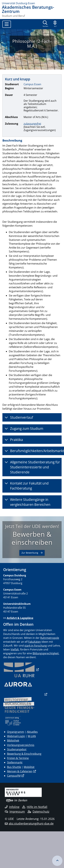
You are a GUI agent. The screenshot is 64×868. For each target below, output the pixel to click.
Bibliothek (13, 740)
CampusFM (14, 776)
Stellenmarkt (15, 762)
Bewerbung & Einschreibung (24, 754)
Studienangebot (17, 749)
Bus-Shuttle (14, 767)
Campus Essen (32, 84)
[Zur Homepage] (32, 3)
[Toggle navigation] (7, 24)
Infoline (12, 807)
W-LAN (32, 736)
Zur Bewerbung (30, 553)
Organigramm (16, 732)
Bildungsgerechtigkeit (46, 653)
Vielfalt (15, 649)
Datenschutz (38, 812)
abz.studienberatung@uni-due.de (31, 823)
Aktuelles (32, 732)
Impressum (15, 812)
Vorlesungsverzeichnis (21, 745)
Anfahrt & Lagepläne (20, 618)
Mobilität (29, 767)
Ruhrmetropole (50, 638)
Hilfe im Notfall (35, 807)
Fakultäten (35, 642)
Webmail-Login (16, 736)
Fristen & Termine (18, 758)
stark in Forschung (36, 646)
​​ (19, 670)
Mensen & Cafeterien (20, 771)
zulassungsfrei (32, 124)
